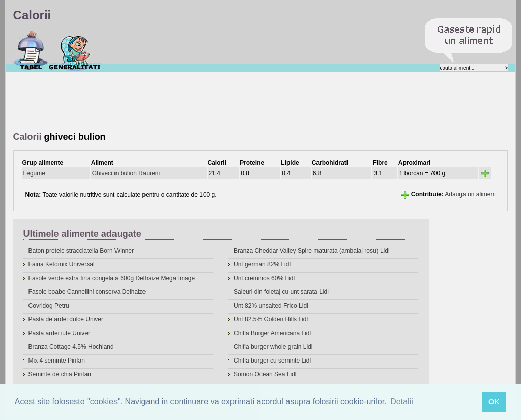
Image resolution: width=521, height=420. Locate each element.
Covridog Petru (49, 306)
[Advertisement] (198, 102)
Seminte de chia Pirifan (60, 374)
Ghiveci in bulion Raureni (126, 173)
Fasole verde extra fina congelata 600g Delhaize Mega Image (112, 278)
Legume (34, 173)
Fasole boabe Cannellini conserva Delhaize (87, 292)
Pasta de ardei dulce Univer (66, 319)
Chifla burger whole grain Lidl (273, 347)
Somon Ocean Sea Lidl (265, 374)
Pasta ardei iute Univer (59, 333)
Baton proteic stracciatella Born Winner (81, 251)
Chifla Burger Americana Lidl (272, 333)
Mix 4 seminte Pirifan (57, 361)
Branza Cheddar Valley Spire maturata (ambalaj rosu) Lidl (312, 251)
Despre (75, 50)
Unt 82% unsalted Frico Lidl (271, 306)
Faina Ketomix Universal (62, 264)
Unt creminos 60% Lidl (264, 278)
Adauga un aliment (470, 194)
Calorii (31, 50)
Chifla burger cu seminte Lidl (272, 361)
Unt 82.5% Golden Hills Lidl (271, 319)
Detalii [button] (401, 401)
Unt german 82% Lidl (262, 264)
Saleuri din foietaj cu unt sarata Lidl (281, 292)
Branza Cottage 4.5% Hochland (71, 347)
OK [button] (494, 402)
